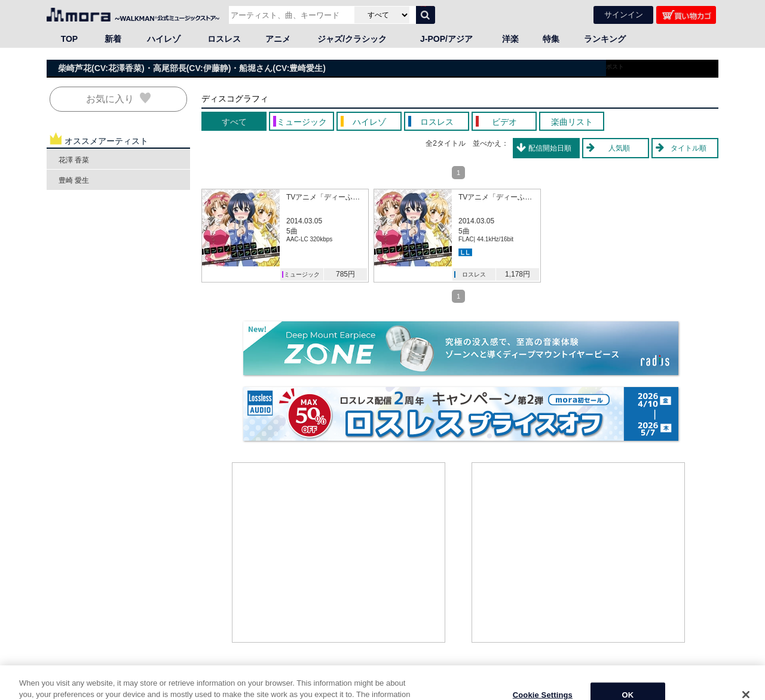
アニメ (278, 38)
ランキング (605, 38)
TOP (70, 38)
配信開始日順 (550, 148)
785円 (345, 274)
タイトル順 (688, 148)
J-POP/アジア (446, 38)
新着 (113, 38)
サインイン (624, 14)
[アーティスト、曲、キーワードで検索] (290, 14)
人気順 (619, 148)
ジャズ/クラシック (352, 38)
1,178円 (518, 274)
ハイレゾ (164, 38)
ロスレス (224, 38)
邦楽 (100, 690)
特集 (551, 38)
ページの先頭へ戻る (686, 678)
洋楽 (510, 38)
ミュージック (302, 274)
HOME (62, 690)
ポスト (615, 66)
